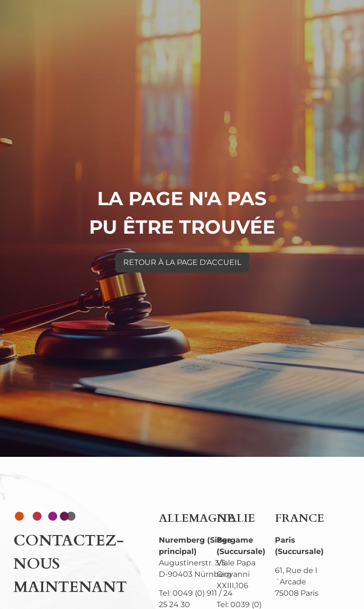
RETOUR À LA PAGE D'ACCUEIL (182, 262)
